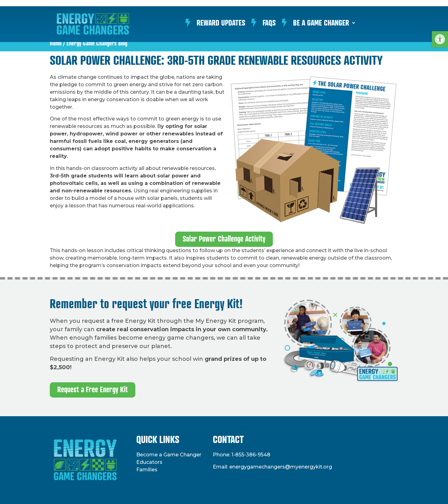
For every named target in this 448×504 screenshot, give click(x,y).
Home (56, 44)
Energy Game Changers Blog (97, 44)
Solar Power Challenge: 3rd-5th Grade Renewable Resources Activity (216, 61)
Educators (149, 462)
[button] (440, 39)
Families (147, 470)
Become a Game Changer (169, 455)
